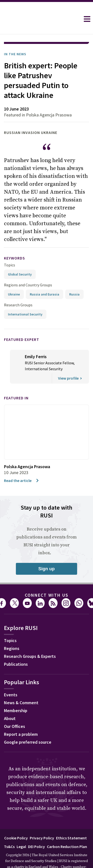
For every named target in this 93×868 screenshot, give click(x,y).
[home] (40, 19)
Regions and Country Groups (28, 271)
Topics (10, 251)
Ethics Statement (71, 824)
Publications (16, 650)
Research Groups (18, 291)
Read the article (22, 467)
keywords (15, 244)
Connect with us (47, 581)
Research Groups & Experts (30, 642)
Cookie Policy (16, 824)
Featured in (16, 384)
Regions (12, 635)
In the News (15, 40)
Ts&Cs (9, 833)
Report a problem (21, 720)
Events (11, 681)
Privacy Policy (42, 824)
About (10, 705)
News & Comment (21, 689)
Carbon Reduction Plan (67, 833)
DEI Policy (36, 833)
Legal (21, 833)
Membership (16, 697)
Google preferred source (28, 728)
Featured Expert (22, 326)
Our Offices (15, 712)
